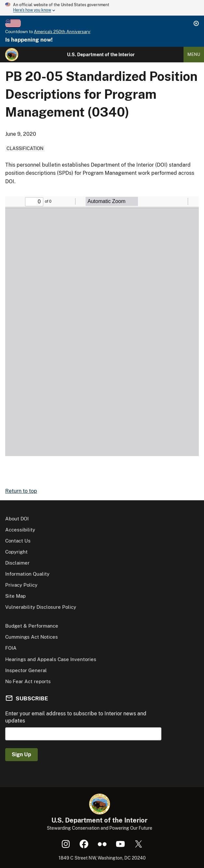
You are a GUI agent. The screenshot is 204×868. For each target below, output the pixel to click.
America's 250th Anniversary (62, 32)
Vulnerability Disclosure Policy (41, 607)
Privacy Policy (21, 585)
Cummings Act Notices (32, 637)
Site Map (15, 596)
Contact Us (18, 541)
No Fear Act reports (28, 681)
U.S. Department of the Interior (101, 55)
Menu (194, 54)
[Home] (12, 55)
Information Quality (27, 574)
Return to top (21, 491)
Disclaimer (17, 563)
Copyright (16, 552)
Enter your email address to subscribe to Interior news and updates (76, 717)
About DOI (17, 519)
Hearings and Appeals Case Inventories (51, 659)
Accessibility (20, 530)
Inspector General (26, 670)
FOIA (11, 648)
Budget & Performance (32, 626)
